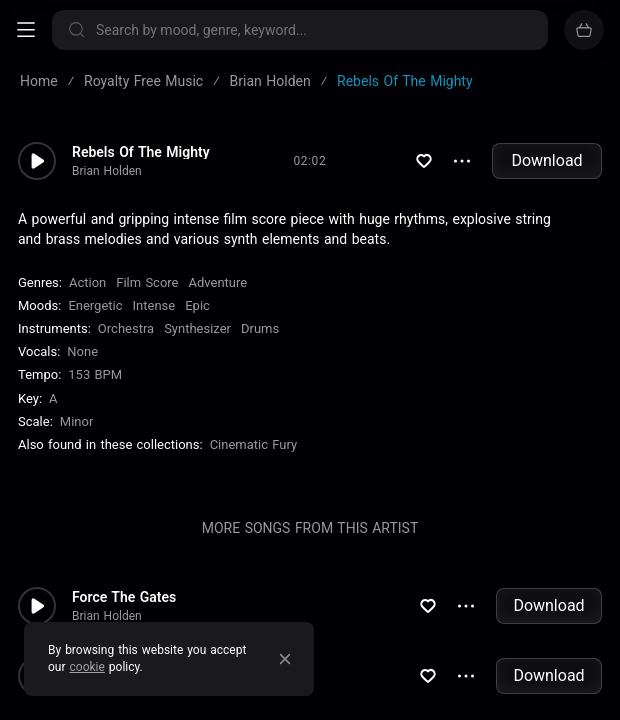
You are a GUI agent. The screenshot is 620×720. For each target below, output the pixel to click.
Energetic (95, 305)
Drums (260, 328)
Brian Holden (107, 171)
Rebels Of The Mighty (141, 152)
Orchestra (126, 328)
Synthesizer (197, 328)
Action (87, 282)
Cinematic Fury (254, 444)
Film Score (147, 282)
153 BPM (95, 374)
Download (546, 160)
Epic (197, 305)
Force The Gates (124, 597)
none (82, 351)
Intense (154, 305)
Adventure (218, 282)
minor (77, 421)
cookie (87, 667)
